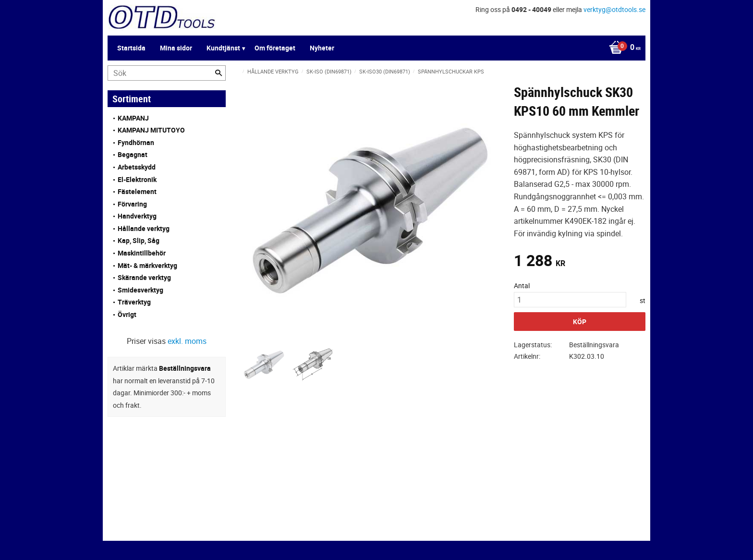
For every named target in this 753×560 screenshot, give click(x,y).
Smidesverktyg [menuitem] (140, 290)
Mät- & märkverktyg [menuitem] (147, 265)
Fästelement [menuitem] (137, 191)
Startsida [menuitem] (131, 48)
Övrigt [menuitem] (127, 314)
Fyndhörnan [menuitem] (136, 142)
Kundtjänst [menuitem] (223, 48)
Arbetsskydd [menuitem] (137, 167)
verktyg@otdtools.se (614, 9)
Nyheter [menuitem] (322, 48)
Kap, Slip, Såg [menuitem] (139, 240)
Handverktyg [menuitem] (137, 216)
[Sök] (219, 73)
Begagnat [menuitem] (133, 154)
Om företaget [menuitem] (275, 48)
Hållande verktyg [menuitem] (144, 228)
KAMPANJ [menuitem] (133, 118)
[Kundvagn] (622, 48)
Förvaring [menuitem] (132, 204)
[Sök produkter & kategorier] (167, 73)
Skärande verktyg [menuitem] (144, 277)
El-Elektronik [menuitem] (137, 179)
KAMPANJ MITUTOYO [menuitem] (151, 130)
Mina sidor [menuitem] (176, 48)
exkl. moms (187, 341)
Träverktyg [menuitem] (134, 302)
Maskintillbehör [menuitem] (142, 253)
